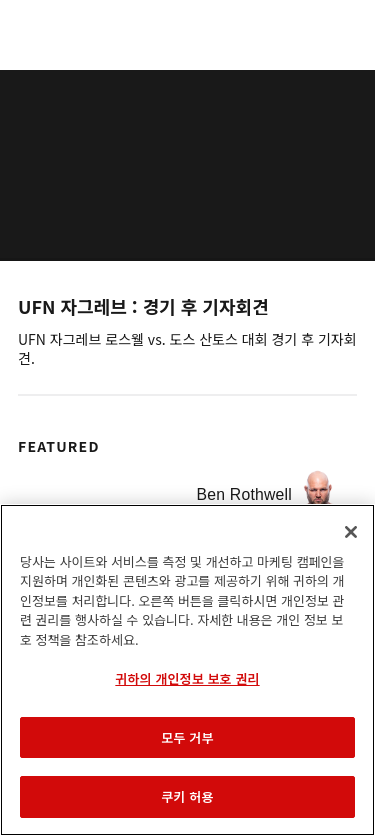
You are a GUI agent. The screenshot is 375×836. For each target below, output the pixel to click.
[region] (187, 670)
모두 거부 (187, 737)
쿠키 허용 (187, 796)
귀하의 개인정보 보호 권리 (187, 678)
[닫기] (351, 532)
